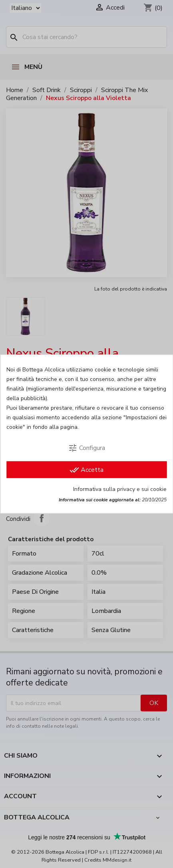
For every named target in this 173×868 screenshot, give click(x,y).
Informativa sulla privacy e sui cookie (120, 489)
